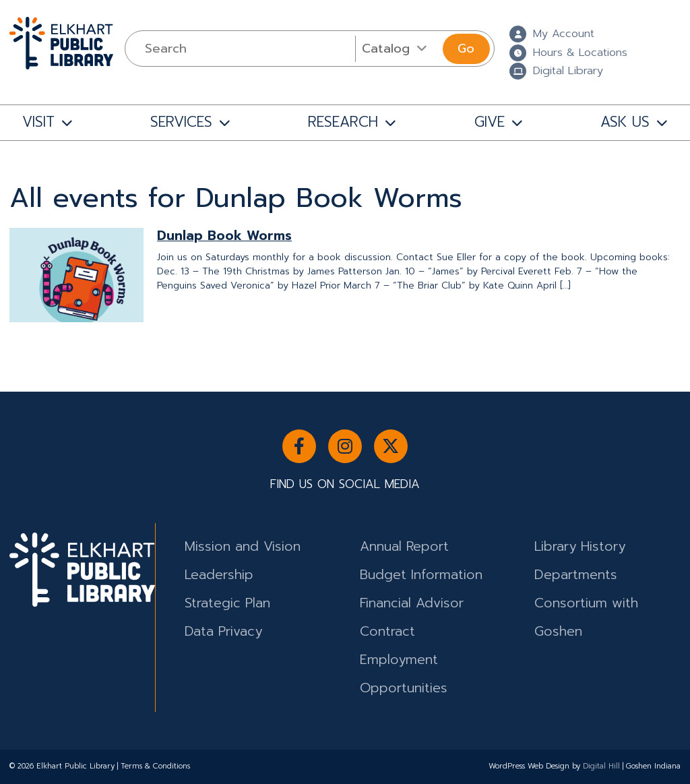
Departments (576, 575)
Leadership (219, 575)
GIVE (490, 122)
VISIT (38, 122)
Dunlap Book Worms (224, 236)
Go (466, 49)
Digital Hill (601, 766)
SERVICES (181, 122)
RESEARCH (343, 122)
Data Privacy (223, 631)
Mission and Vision (243, 546)
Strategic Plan (227, 603)
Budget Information (421, 575)
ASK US (625, 122)
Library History (580, 546)
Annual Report (404, 546)
